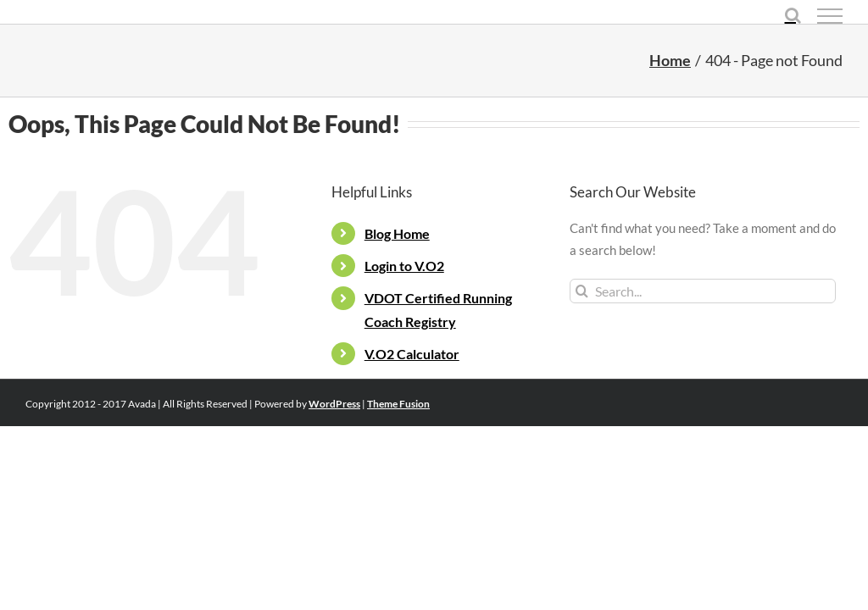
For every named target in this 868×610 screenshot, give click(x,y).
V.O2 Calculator (412, 354)
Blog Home (397, 233)
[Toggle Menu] (830, 16)
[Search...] (703, 291)
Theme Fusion (398, 404)
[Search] (582, 291)
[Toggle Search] (793, 15)
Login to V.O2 (404, 266)
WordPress (334, 404)
